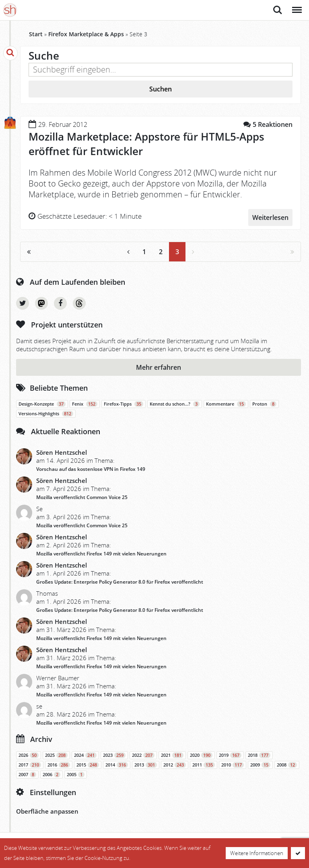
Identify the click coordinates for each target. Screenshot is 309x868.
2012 (175, 764)
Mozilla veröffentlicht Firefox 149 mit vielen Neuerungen (101, 553)
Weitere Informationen (257, 853)
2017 (30, 764)
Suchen (161, 89)
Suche (278, 10)
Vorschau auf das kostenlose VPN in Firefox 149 (91, 468)
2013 (146, 764)
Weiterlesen (270, 216)
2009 (260, 764)
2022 (143, 754)
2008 (287, 764)
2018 (259, 754)
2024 (85, 754)
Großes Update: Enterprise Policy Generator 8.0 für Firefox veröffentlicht (120, 581)
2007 (27, 774)
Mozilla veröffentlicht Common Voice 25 (82, 496)
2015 (88, 764)
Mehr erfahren (159, 367)
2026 (29, 754)
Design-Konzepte (42, 403)
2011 (204, 764)
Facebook (60, 302)
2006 (51, 774)
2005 (76, 774)
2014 (117, 764)
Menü (296, 6)
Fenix (85, 403)
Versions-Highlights (46, 413)
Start (36, 34)
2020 (201, 754)
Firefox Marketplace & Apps (86, 34)
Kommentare (226, 403)
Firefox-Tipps (124, 403)
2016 (59, 764)
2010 (233, 764)
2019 (230, 754)
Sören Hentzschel (62, 452)
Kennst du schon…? (175, 403)
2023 (114, 754)
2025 (56, 754)
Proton (264, 403)
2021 (172, 754)
